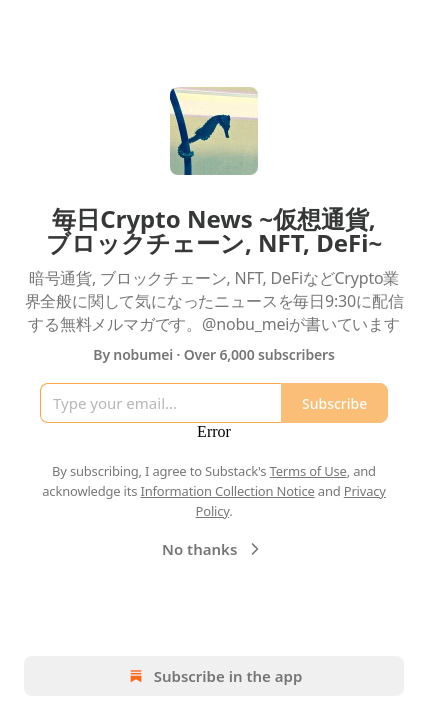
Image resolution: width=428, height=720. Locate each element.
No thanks (213, 549)
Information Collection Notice (227, 491)
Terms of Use (308, 471)
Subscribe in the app (214, 676)
